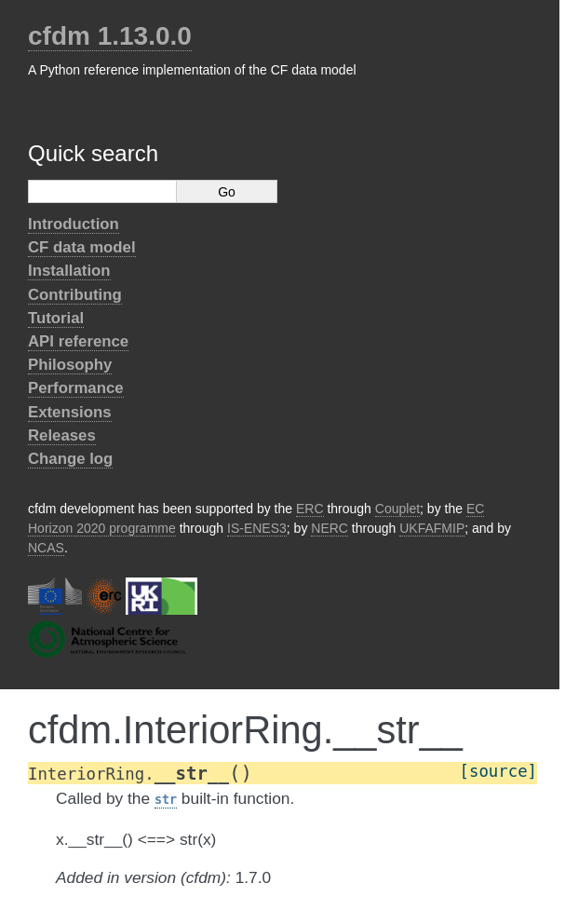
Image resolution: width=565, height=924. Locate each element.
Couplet (397, 509)
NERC (330, 528)
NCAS (46, 548)
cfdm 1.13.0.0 (110, 36)
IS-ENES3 (257, 528)
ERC (310, 509)
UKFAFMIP (432, 528)
